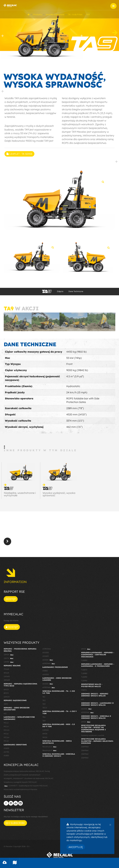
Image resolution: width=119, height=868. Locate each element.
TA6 (44, 718)
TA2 (44, 701)
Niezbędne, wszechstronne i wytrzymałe (20, 495)
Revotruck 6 (50, 748)
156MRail (85, 755)
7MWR (6, 670)
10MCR (7, 698)
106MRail (85, 748)
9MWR (6, 674)
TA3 (44, 705)
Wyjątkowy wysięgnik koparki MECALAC (20, 783)
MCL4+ (7, 731)
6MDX (45, 735)
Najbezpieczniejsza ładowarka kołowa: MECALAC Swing (27, 772)
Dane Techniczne (76, 292)
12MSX (9, 656)
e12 (5, 715)
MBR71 (84, 691)
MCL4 (6, 728)
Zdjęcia (60, 292)
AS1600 (46, 657)
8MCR (6, 694)
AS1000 (46, 654)
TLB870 (84, 671)
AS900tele (47, 650)
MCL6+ (7, 738)
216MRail (85, 759)
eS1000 (48, 661)
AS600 (6, 749)
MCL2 (6, 724)
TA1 (44, 698)
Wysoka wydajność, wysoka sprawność (59, 495)
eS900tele (49, 665)
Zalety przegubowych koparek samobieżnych (22, 776)
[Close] (110, 824)
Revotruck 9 (50, 752)
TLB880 (84, 674)
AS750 (6, 753)
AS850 (6, 757)
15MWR (7, 681)
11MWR (7, 678)
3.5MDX (46, 731)
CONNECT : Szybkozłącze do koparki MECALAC (26, 787)
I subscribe (15, 824)
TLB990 (84, 682)
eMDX (86, 650)
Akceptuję (76, 847)
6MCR (6, 691)
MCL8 (6, 742)
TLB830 (84, 662)
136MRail (85, 752)
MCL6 (6, 735)
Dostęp (11, 600)
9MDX (45, 738)
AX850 (45, 672)
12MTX (9, 660)
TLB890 (84, 678)
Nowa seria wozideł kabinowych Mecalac (21, 790)
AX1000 (46, 676)
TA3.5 (45, 709)
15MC (6, 705)
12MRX (9, 663)
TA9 (44, 722)
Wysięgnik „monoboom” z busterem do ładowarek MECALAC (29, 780)
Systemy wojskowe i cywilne (93, 736)
